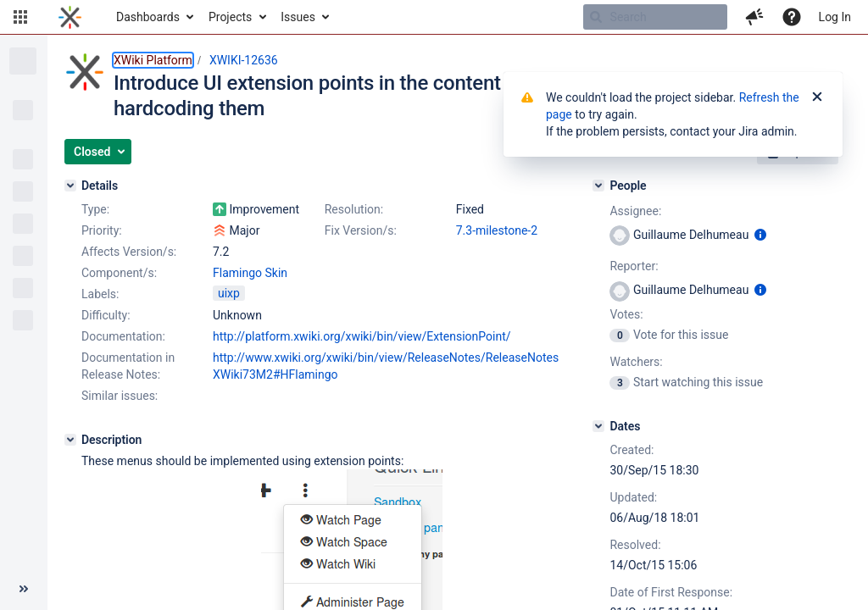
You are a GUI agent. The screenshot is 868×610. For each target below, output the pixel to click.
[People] (598, 186)
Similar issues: (120, 396)
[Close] (817, 97)
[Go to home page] (70, 17)
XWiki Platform (153, 60)
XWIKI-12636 (244, 60)
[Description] (70, 440)
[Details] (70, 186)
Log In (835, 17)
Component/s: (119, 273)
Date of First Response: (671, 592)
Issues (298, 17)
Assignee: (635, 211)
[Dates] (598, 426)
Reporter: (634, 266)
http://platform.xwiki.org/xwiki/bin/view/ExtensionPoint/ (362, 336)
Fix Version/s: (361, 230)
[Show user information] (760, 235)
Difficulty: (106, 315)
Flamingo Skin (250, 273)
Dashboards (148, 17)
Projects (230, 17)
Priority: (102, 230)
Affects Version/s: (129, 252)
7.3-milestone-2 (497, 230)
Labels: (100, 294)
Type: (95, 209)
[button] (20, 17)
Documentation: (123, 336)
